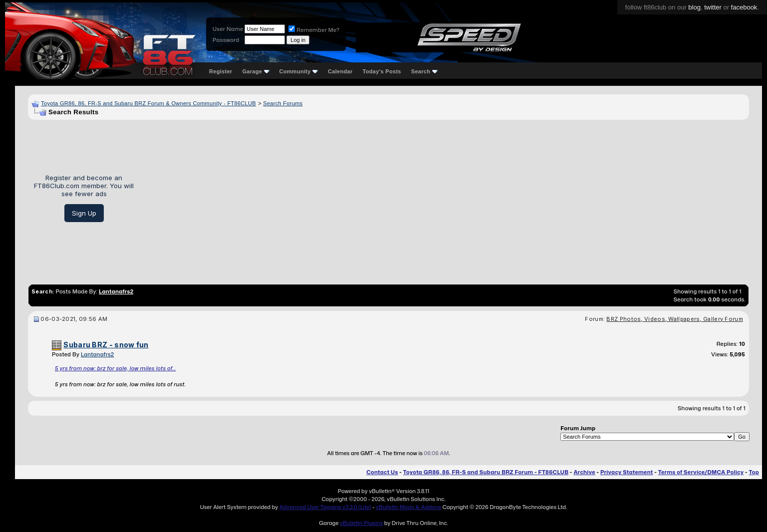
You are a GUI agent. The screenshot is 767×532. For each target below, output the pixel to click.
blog (694, 7)
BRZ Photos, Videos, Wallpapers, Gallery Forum (675, 319)
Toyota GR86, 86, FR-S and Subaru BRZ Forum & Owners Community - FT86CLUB (148, 103)
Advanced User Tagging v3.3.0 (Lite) (325, 507)
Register (221, 71)
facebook (744, 7)
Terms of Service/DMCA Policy (701, 472)
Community (299, 71)
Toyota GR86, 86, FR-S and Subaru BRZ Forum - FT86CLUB (486, 472)
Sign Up (84, 213)
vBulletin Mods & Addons (408, 507)
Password (226, 40)
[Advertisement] (445, 198)
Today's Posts (382, 71)
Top (754, 472)
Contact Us (382, 472)
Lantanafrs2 (97, 354)
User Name (228, 29)
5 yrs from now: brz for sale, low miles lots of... (116, 368)
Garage (256, 71)
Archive (584, 472)
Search (424, 71)
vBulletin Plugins (361, 523)
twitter (713, 7)
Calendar (340, 71)
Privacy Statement (627, 472)
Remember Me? (314, 30)
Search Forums (283, 103)
